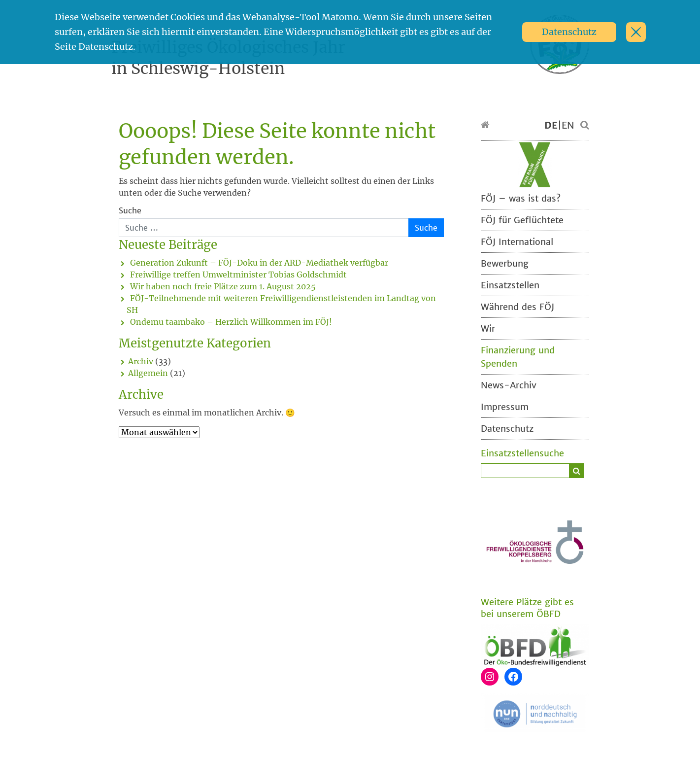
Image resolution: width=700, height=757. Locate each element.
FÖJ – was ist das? (521, 198)
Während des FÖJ (517, 307)
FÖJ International (517, 242)
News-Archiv (509, 385)
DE (551, 125)
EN (568, 125)
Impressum (505, 407)
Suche (130, 210)
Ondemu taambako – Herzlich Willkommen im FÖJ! (231, 322)
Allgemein (148, 373)
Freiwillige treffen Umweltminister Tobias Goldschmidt (238, 275)
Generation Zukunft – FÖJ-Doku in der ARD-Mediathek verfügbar (259, 263)
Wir (488, 328)
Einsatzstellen (510, 285)
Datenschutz (569, 32)
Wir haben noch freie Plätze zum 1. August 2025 (223, 286)
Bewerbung (505, 263)
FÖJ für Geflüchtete (522, 220)
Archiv (141, 361)
